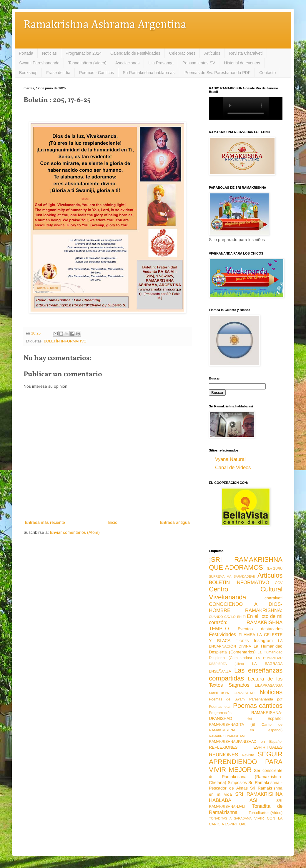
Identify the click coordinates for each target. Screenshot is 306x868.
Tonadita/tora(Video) (266, 813)
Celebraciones (182, 53)
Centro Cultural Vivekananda (246, 593)
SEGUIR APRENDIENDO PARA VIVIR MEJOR (246, 762)
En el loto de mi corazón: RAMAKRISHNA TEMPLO (246, 622)
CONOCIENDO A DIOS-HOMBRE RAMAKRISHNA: (246, 607)
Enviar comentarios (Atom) (75, 532)
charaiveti (273, 598)
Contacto (267, 73)
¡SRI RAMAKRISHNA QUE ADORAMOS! (246, 563)
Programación (220, 713)
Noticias (49, 53)
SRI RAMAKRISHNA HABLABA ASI (246, 797)
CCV (279, 583)
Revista (248, 755)
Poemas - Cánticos (97, 73)
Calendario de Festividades (135, 53)
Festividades (222, 634)
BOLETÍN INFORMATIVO (65, 341)
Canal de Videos (233, 468)
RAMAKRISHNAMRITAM (227, 736)
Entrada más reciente (45, 522)
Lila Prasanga (161, 63)
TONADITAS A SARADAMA (230, 818)
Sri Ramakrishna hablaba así (149, 73)
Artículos (212, 53)
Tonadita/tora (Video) (87, 63)
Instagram (263, 640)
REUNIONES (223, 755)
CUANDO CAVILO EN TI (227, 617)
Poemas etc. (220, 707)
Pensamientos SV (199, 63)
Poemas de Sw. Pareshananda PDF (217, 73)
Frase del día (58, 73)
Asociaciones (128, 63)
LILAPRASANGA (269, 685)
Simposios (237, 782)
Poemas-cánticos (258, 706)
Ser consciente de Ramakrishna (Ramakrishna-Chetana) (246, 776)
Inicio (113, 522)
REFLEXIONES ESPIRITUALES (246, 747)
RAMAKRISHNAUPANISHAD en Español (246, 742)
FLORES (242, 641)
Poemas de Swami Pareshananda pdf (246, 699)
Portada (26, 53)
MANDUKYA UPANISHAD (232, 693)
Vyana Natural (230, 459)
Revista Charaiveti (246, 53)
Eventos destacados (260, 629)
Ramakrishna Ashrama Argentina (105, 25)
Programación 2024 (84, 53)
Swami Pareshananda (39, 63)
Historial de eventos (242, 63)
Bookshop (28, 73)
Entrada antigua (175, 522)
